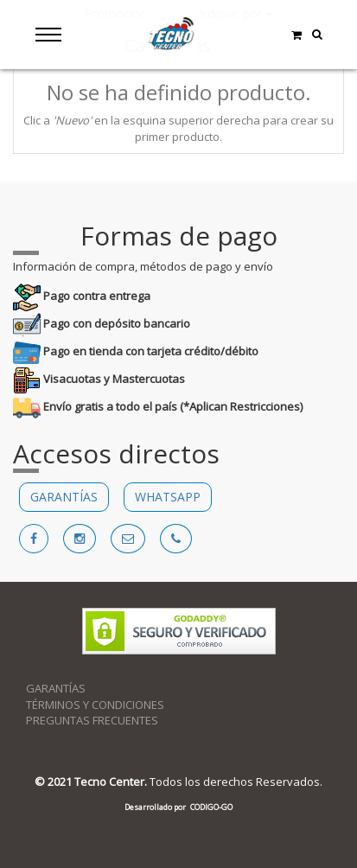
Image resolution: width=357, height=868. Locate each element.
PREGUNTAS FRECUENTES (92, 720)
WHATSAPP (168, 497)
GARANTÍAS (64, 497)
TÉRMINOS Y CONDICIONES (95, 705)
